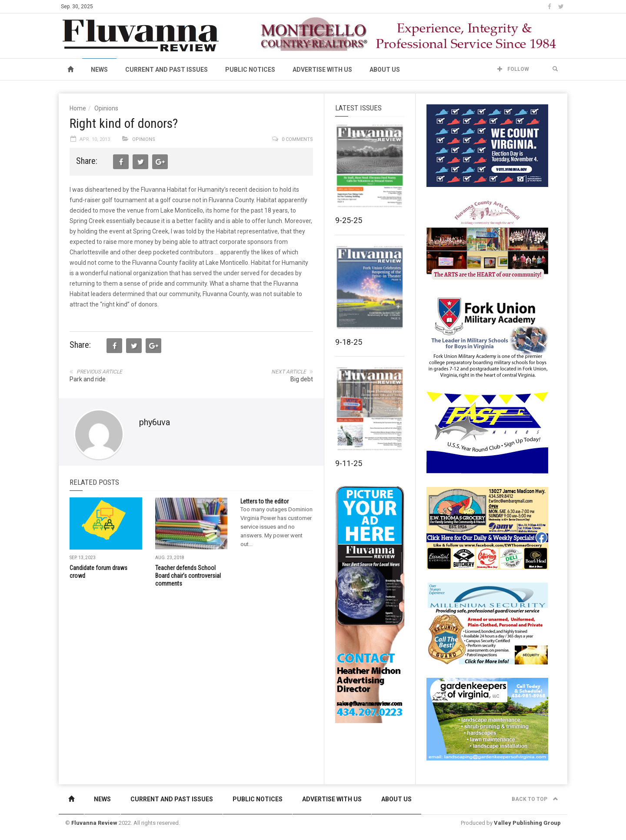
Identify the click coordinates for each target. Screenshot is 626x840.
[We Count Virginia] (487, 145)
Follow (513, 69)
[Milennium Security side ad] (487, 623)
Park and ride (88, 379)
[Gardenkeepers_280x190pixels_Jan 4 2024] (487, 719)
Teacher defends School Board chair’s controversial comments (188, 576)
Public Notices (250, 70)
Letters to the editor (265, 501)
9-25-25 (349, 220)
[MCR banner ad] (409, 34)
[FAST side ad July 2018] (487, 432)
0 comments (297, 139)
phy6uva (155, 422)
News (99, 70)
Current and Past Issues (166, 70)
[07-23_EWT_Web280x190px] (487, 528)
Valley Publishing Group (527, 823)
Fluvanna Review (94, 823)
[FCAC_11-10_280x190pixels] (487, 241)
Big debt (302, 379)
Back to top (535, 799)
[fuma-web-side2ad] (488, 337)
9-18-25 (349, 342)
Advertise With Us (322, 70)
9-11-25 (349, 463)
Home (78, 108)
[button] (555, 69)
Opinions (106, 108)
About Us (385, 70)
